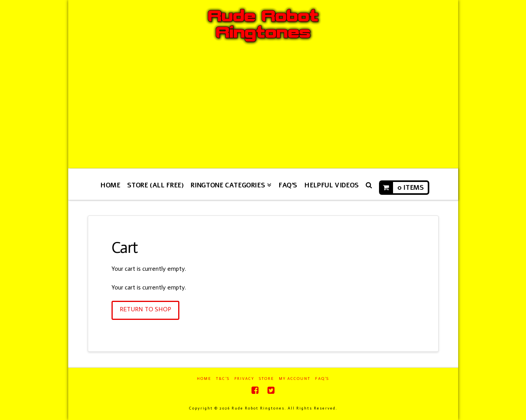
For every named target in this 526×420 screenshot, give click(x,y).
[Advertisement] (263, 110)
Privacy (244, 379)
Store (267, 379)
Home (204, 379)
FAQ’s (322, 379)
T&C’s (223, 379)
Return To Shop (145, 309)
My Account (295, 379)
